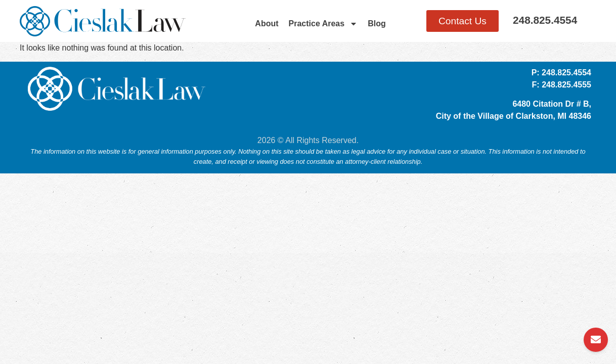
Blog (377, 24)
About (267, 24)
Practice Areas (323, 24)
